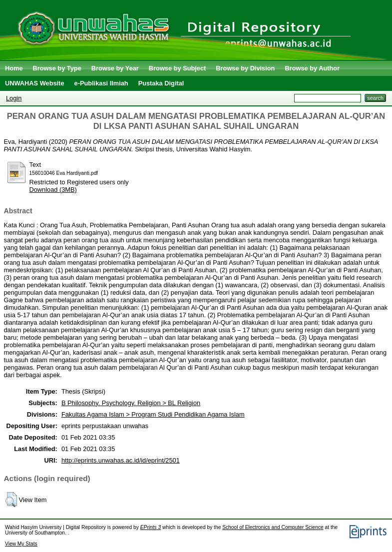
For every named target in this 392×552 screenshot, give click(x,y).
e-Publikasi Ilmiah (101, 83)
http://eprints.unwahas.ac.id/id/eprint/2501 (121, 460)
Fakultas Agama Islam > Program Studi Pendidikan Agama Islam (153, 414)
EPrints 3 (151, 527)
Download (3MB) (53, 190)
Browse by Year (115, 68)
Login (14, 98)
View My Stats (21, 544)
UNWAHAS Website (35, 83)
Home (14, 68)
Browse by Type (57, 68)
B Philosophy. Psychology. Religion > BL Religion (131, 403)
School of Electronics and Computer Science (273, 527)
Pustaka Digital (161, 83)
